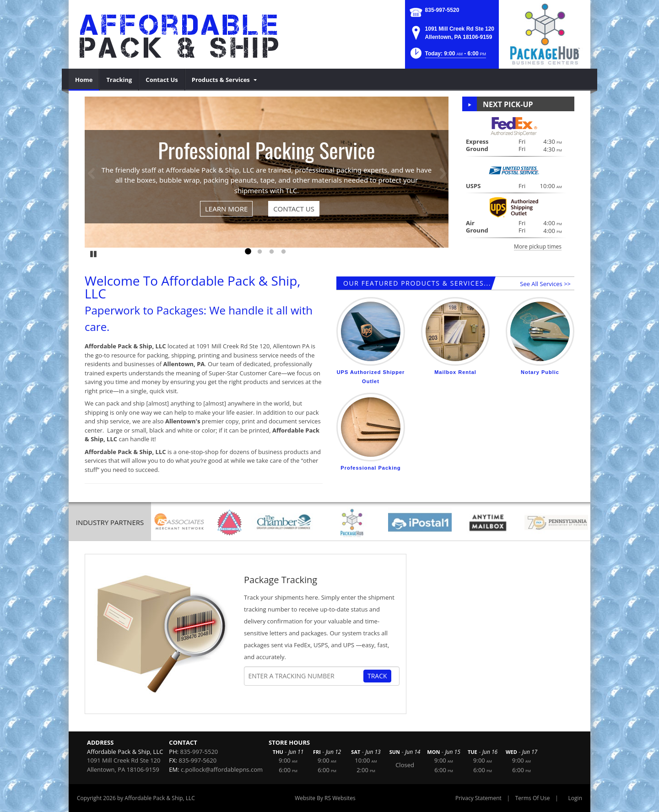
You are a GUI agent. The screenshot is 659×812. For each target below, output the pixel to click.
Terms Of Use (533, 798)
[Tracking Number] (306, 676)
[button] (447, 56)
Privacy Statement (478, 798)
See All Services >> (545, 284)
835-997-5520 (442, 10)
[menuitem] (84, 80)
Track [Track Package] (377, 676)
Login (575, 798)
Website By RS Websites (325, 798)
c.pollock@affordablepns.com (222, 769)
